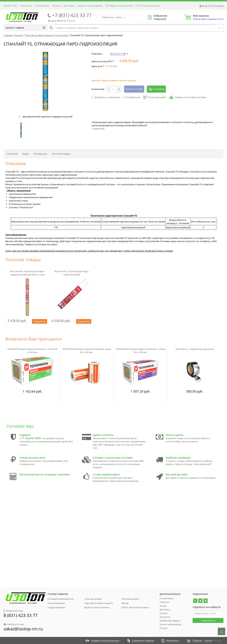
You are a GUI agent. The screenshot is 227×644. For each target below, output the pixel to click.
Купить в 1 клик (134, 89)
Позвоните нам (13, 611)
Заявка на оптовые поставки (191, 97)
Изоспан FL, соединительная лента (195, 349)
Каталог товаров (25, 28)
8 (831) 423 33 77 (21, 615)
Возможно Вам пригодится (33, 339)
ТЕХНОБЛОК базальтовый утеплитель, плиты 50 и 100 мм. (141, 351)
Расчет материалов (147, 6)
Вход (204, 6)
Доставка (69, 6)
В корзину (156, 89)
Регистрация (216, 6)
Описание (12, 154)
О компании (42, 6)
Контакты (26, 6)
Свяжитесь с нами (113, 17)
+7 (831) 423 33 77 (72, 15)
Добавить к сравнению (106, 97)
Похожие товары (61, 154)
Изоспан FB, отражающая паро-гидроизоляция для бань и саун (27, 273)
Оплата (56, 6)
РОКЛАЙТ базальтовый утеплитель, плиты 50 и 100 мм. (32, 351)
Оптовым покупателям (119, 6)
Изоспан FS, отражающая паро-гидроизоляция (72, 273)
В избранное (132, 97)
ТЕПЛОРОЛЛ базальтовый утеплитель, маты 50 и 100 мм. (87, 351)
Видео (26, 154)
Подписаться (208, 620)
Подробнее (98, 129)
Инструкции (40, 154)
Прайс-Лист (11, 6)
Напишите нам (14, 624)
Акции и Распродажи (90, 6)
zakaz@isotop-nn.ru (23, 629)
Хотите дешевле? (155, 97)
